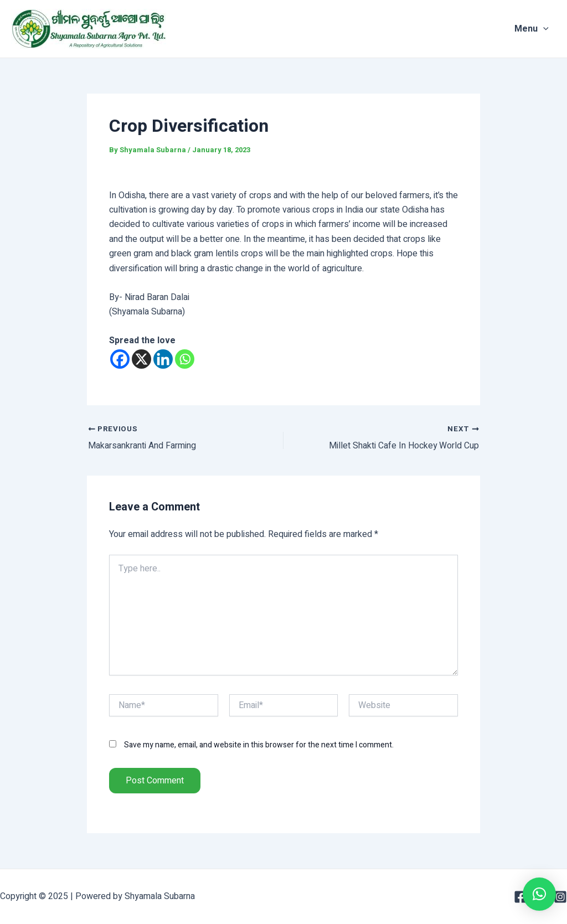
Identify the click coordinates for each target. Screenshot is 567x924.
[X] (141, 359)
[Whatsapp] (185, 359)
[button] (539, 894)
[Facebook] (120, 359)
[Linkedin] (163, 359)
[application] (550, 29)
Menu (539, 29)
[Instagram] (560, 897)
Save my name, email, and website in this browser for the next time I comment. (259, 745)
